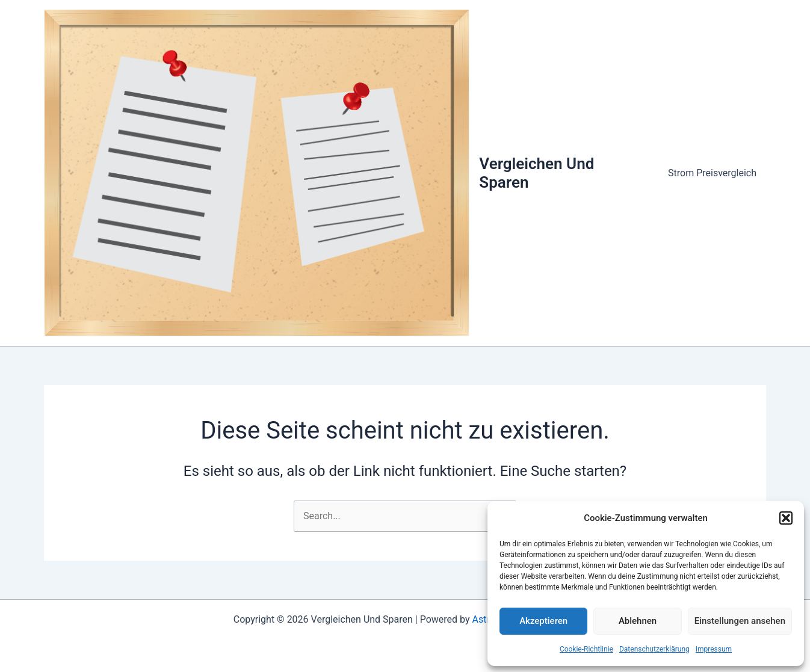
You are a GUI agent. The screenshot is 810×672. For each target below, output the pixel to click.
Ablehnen (638, 621)
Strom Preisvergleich (712, 173)
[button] (786, 518)
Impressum (714, 649)
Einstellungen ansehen (740, 621)
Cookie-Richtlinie (586, 649)
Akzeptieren (543, 621)
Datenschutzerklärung (654, 649)
